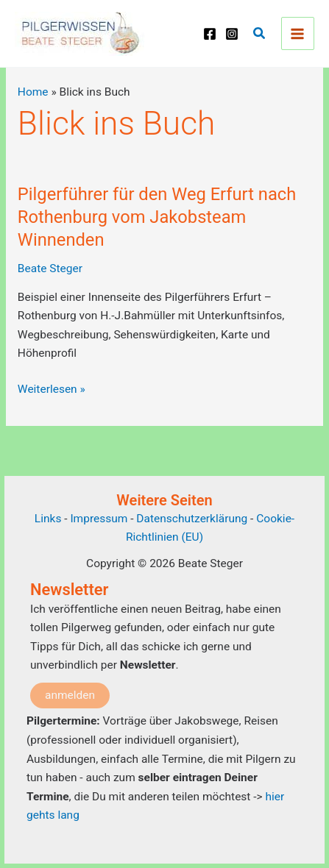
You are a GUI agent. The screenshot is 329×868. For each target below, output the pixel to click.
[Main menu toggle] (298, 33)
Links (48, 519)
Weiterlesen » (52, 390)
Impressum (100, 519)
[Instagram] (232, 34)
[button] (260, 33)
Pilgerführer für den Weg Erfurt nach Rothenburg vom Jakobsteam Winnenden (157, 217)
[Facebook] (210, 34)
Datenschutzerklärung (192, 519)
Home (33, 92)
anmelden (70, 695)
